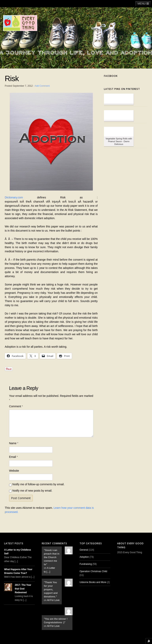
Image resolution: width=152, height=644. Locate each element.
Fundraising (86, 564)
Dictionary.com (14, 197)
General (84, 550)
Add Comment (42, 86)
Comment (16, 406)
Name (14, 443)
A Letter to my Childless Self (18, 552)
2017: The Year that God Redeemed (23, 589)
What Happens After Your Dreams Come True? (18, 571)
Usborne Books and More (93, 582)
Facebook (111, 76)
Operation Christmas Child (93, 571)
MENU (143, 4)
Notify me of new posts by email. (32, 491)
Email (13, 457)
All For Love (53, 600)
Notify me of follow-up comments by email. (38, 484)
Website (14, 471)
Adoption (84, 557)
